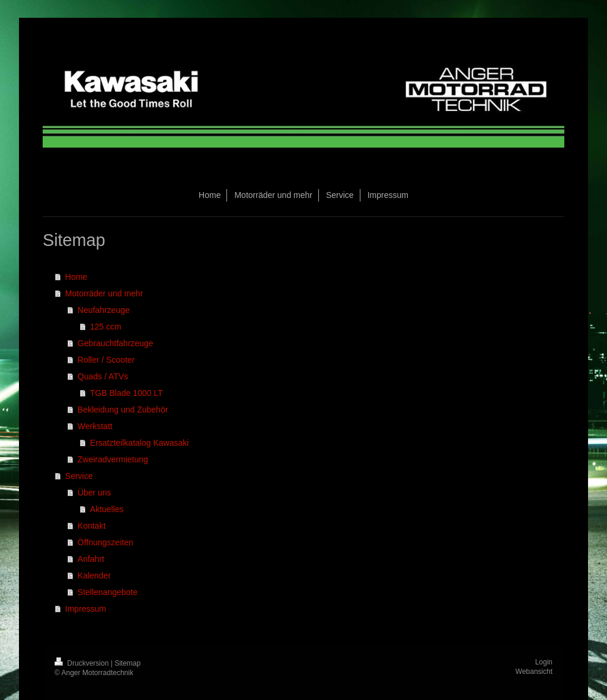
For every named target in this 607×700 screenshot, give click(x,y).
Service (79, 476)
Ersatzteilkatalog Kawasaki (140, 443)
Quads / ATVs (103, 376)
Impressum (86, 609)
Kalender (94, 576)
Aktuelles (107, 509)
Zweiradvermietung (113, 459)
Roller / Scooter (106, 360)
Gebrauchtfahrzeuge (116, 343)
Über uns (95, 493)
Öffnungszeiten (106, 542)
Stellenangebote (108, 592)
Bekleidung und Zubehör (123, 410)
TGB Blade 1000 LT (127, 393)
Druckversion (83, 663)
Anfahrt (91, 559)
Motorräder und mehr (104, 293)
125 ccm (106, 327)
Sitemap (127, 663)
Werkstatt (95, 426)
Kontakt (92, 526)
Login (544, 662)
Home (76, 277)
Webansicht (534, 672)
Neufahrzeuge (104, 310)
